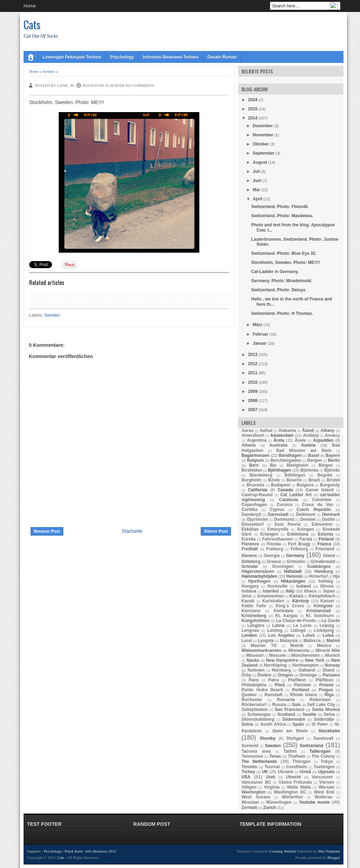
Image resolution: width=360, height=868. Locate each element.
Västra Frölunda (295, 782)
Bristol (333, 480)
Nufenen (256, 670)
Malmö (333, 641)
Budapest (281, 485)
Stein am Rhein (290, 731)
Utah (271, 777)
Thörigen (301, 762)
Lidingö (298, 630)
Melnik (297, 646)
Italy (290, 591)
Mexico (324, 646)
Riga (329, 695)
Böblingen (295, 475)
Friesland (325, 549)
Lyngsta (266, 641)
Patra (274, 680)
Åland (308, 430)
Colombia (322, 500)
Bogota (325, 475)
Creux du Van (318, 505)
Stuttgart (295, 738)
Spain (298, 724)
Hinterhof (318, 576)
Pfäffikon (324, 680)
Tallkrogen (320, 751)
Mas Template (329, 851)
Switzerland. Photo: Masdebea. (282, 216)
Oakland (307, 670)
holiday (326, 581)
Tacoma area (256, 751)
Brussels (256, 485)
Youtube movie (314, 802)
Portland (301, 690)
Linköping (324, 630)
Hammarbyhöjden (259, 576)
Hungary (250, 586)
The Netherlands (259, 762)
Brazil (314, 480)
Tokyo (327, 762)
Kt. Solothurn (320, 616)
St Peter (320, 724)
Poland (326, 685)
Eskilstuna (298, 534)
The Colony (323, 756)
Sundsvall (323, 738)
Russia (279, 705)
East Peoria (287, 524)
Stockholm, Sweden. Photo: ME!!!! (285, 263)
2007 (253, 410)
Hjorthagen (259, 581)
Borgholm (252, 480)
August (260, 162)
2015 (253, 109)
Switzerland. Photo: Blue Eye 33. (284, 253)
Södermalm (294, 719)
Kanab (248, 601)
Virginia (272, 787)
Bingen (326, 465)
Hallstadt (293, 571)
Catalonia (289, 500)
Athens (249, 445)
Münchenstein (306, 655)
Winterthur (293, 797)
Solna (247, 724)
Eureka (249, 539)
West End (324, 792)
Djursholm (258, 519)
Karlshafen (273, 601)
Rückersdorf (254, 705)
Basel (314, 455)
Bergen (314, 460)
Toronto (249, 767)
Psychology (122, 57)
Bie (273, 465)
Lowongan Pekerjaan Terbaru (72, 57)
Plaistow (303, 685)
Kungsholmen (256, 621)
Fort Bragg (299, 544)
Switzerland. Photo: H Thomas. (282, 313)
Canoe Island (320, 490)
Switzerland (312, 746)
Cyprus (277, 510)
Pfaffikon (297, 680)
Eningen (305, 529)
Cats (32, 24)
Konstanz (251, 611)
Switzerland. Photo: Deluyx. (279, 290)
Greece (274, 562)
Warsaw (326, 787)
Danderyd (251, 514)
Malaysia (289, 641)
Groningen (283, 566)
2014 (253, 118)
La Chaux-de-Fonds (296, 621)
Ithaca (310, 591)
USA (246, 777)
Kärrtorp (301, 601)
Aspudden (323, 440)
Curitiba (249, 510)
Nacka (253, 660)
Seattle (310, 714)
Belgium (255, 460)
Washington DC (290, 792)
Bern (254, 465)
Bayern (333, 455)
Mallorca (312, 641)
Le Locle (302, 626)
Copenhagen (254, 505)
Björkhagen (279, 470)
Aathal (266, 430)
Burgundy (330, 485)
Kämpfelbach (322, 596)
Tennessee (252, 756)
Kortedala (284, 611)
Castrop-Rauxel (257, 495)
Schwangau (259, 714)
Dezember (263, 126)
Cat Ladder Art (296, 495)
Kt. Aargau (287, 616)
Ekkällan (250, 529)
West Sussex (256, 797)
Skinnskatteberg (258, 719)
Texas (275, 756)
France (324, 544)
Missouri (255, 655)
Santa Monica (326, 710)
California (258, 490)
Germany (295, 556)
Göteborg (251, 562)
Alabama (287, 430)
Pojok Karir (74, 851)
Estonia (325, 534)
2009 (253, 391)
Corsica (284, 505)
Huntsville (278, 586)
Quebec (249, 695)
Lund (247, 641)
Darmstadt (278, 514)
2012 (253, 364)
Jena (246, 596)
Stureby (268, 738)
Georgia (272, 556)
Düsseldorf (253, 524)
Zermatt (249, 808)
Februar (261, 334)
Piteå (280, 685)
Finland (326, 539)
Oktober (261, 144)
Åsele (300, 440)
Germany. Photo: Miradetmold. (282, 281)
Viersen (327, 782)
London (249, 635)
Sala (296, 705)
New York (315, 660)
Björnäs (332, 470)
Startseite (132, 531)
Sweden (49, 71)
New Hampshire (282, 660)
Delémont (306, 514)
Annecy (332, 435)
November (263, 135)
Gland (329, 556)
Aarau (247, 430)
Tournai (272, 767)
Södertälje (324, 719)
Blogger (334, 857)
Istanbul (271, 591)
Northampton (306, 665)
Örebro (264, 675)
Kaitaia (296, 596)
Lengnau (250, 630)
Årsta (279, 440)
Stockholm (329, 731)
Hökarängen (293, 581)
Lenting (275, 630)
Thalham (297, 756)
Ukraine (285, 772)
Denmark (331, 514)
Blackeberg (261, 475)
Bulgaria (305, 485)
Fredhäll (250, 549)
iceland (304, 586)
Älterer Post (216, 531)
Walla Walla (299, 787)
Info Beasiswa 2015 (101, 851)
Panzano (331, 675)
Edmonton (322, 524)
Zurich (270, 808)
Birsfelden (252, 470)
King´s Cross (290, 606)
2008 (253, 401)
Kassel (327, 601)
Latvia (279, 626)
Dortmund (284, 519)
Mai (256, 190)
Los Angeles (281, 635)
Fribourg (299, 549)
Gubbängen (319, 566)
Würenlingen (279, 802)
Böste (274, 480)
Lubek (309, 635)
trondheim (297, 767)
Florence (250, 544)
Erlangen (269, 534)
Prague (326, 690)
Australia (278, 445)
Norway (332, 665)
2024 (253, 100)
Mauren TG (264, 646)
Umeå (305, 772)
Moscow (277, 655)
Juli (256, 171)
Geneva (249, 556)
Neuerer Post (47, 531)
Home (30, 6)
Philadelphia (254, 685)
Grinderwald (323, 562)
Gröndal (250, 566)
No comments (140, 85)
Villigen (249, 787)
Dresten (308, 519)
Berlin (334, 460)
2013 (253, 355)
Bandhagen (290, 455)
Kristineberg (254, 616)
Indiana (249, 591)
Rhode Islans (304, 695)
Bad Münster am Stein (304, 451)
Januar (260, 343)
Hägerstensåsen (258, 571)
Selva (329, 714)
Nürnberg (282, 670)
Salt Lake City (321, 705)
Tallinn (290, 751)
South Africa (273, 724)
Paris (254, 680)
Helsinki (294, 576)
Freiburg (275, 549)
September (264, 153)
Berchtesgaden (286, 460)
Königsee (323, 606)
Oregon (285, 675)
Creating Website (283, 851)
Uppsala (326, 772)
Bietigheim (297, 465)
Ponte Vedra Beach (262, 690)
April (258, 199)
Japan (329, 591)
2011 (253, 373)
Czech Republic (314, 510)
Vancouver (323, 777)
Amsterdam (282, 435)
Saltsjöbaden (255, 710)
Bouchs (294, 480)
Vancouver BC (256, 782)
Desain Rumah (222, 57)
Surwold (250, 746)
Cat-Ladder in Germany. (275, 272)
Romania (286, 700)
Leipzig (327, 626)
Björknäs (310, 470)
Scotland (286, 714)
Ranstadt (273, 695)
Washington (253, 792)
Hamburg (324, 571)
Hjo (337, 576)
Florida (274, 544)
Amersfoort (253, 435)
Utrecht (294, 777)
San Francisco (290, 710)
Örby (246, 675)
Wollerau (323, 797)
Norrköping (275, 665)
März (258, 325)
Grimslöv (296, 562)
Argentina (257, 440)
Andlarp (311, 435)
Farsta (306, 539)
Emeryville (278, 529)
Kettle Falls (254, 606)
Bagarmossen (255, 455)
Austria (308, 445)
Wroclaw (250, 802)
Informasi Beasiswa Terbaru (171, 57)
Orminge (308, 675)
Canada (285, 490)
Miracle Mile (328, 650)
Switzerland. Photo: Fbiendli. (280, 207)
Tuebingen (324, 767)
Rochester (252, 700)
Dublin (329, 519)
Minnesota (299, 650)
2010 (253, 382)
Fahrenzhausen (277, 539)
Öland (328, 670)
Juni (257, 181)
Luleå (328, 635)
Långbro (256, 626)
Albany (327, 430)
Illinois (327, 586)
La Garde (331, 621)
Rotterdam (320, 700)
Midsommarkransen (261, 650)
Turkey (248, 772)
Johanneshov (270, 596)
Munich (333, 655)
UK (265, 772)
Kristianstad (319, 611)
